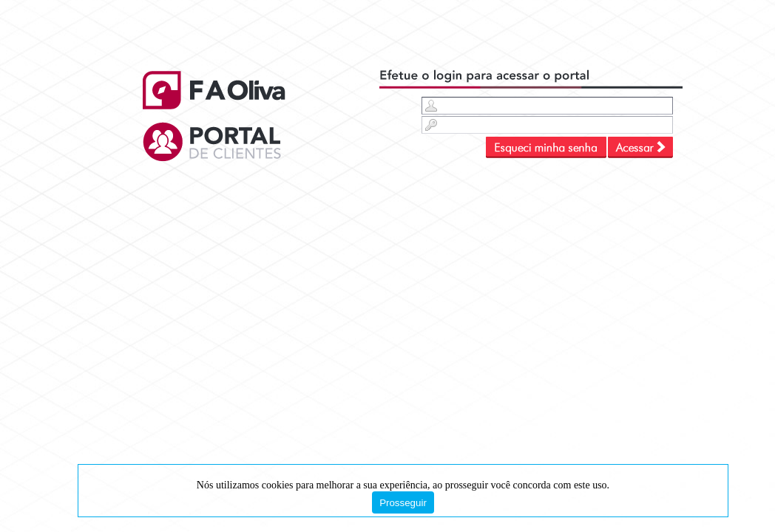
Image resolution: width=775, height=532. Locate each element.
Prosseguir (403, 503)
